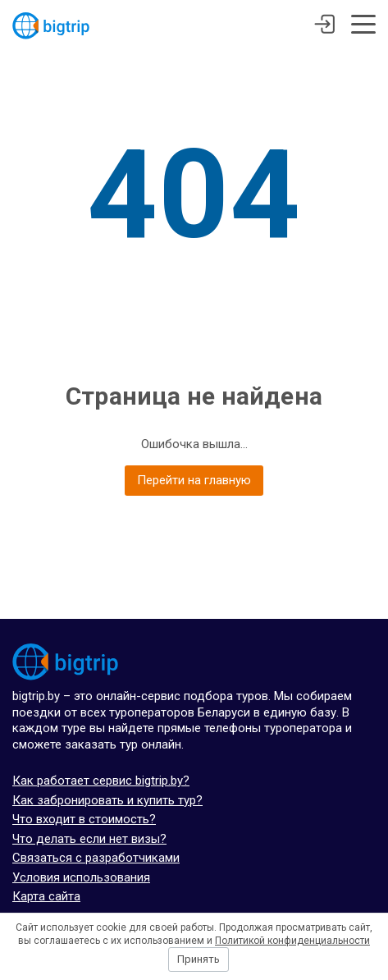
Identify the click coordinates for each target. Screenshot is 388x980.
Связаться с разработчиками (96, 858)
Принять (199, 959)
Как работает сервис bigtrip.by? (101, 781)
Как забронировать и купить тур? (107, 800)
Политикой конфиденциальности (292, 941)
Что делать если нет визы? (89, 839)
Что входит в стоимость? (84, 819)
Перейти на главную (194, 480)
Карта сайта (46, 896)
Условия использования (81, 877)
